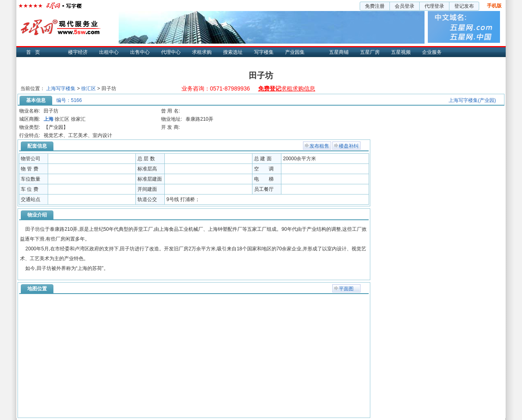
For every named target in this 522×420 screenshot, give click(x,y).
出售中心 (140, 52)
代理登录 (434, 6)
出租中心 (109, 52)
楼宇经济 (78, 52)
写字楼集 (264, 52)
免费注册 (375, 6)
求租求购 (202, 52)
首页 (35, 52)
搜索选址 (233, 52)
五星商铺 (339, 52)
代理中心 (171, 52)
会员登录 (405, 6)
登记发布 (464, 6)
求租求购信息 (287, 88)
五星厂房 (370, 52)
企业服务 (432, 52)
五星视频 (401, 52)
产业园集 (295, 52)
